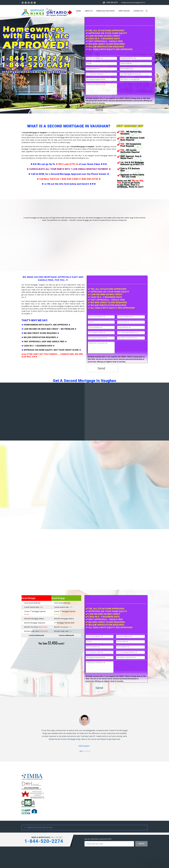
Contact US (138, 11)
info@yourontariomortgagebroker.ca (133, 3)
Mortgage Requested (96, 79)
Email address (127, 69)
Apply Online (124, 11)
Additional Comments (96, 84)
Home (79, 11)
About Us (89, 11)
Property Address (128, 58)
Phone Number (93, 69)
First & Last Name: (94, 58)
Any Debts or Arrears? (130, 79)
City (89, 63)
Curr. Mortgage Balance (130, 74)
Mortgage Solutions (105, 11)
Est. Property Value (95, 74)
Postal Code (126, 63)
